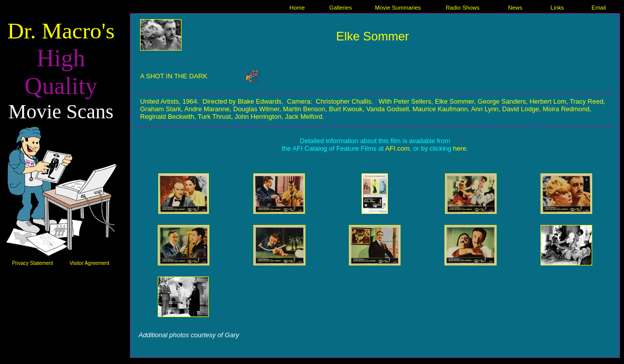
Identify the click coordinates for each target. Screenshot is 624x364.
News (515, 8)
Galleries (341, 8)
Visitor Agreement (89, 263)
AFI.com (397, 148)
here (460, 148)
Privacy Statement (33, 263)
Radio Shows (462, 8)
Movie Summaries (398, 8)
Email (599, 8)
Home (297, 8)
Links (557, 8)
